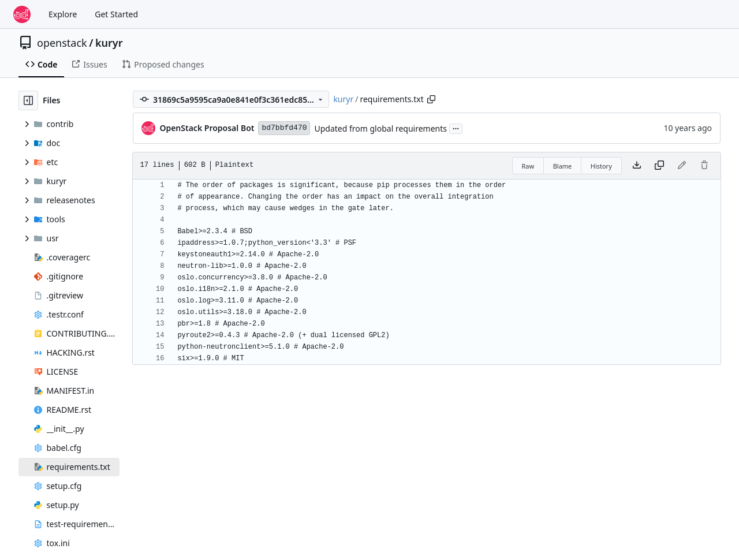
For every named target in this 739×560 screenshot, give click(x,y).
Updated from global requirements (380, 128)
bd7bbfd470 (284, 128)
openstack (62, 43)
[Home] (22, 14)
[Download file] (637, 166)
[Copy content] (659, 166)
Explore (63, 14)
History (601, 166)
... (456, 128)
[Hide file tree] (28, 100)
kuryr (109, 43)
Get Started (116, 14)
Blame (563, 166)
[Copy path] (431, 99)
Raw (528, 166)
